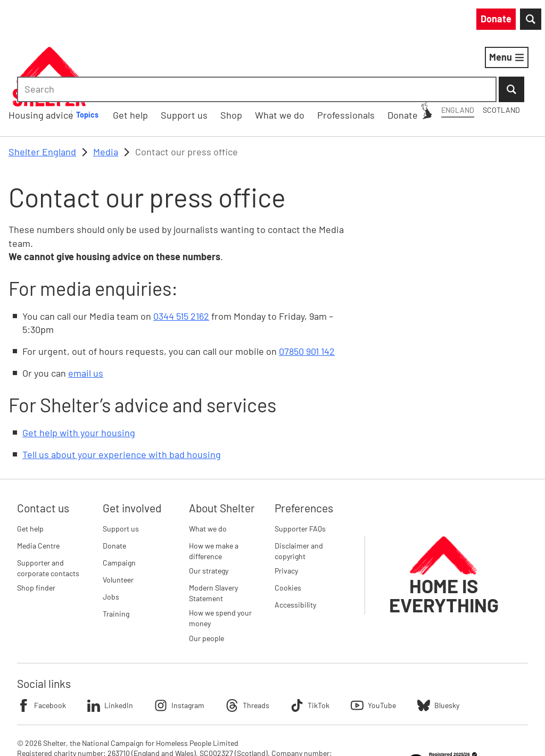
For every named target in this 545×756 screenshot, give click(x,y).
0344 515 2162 (181, 261)
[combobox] (446, 21)
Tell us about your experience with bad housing (122, 400)
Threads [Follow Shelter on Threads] (247, 650)
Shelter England (42, 96)
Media (106, 96)
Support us (121, 473)
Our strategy (209, 515)
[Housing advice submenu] (192, 60)
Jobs (111, 541)
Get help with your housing (79, 377)
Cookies (288, 532)
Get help (30, 473)
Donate (114, 490)
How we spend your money (220, 563)
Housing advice (140, 59)
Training (116, 558)
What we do (208, 473)
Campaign (119, 507)
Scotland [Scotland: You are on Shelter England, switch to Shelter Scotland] (352, 20)
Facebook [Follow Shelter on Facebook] (42, 650)
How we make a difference (214, 496)
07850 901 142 (307, 296)
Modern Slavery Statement (213, 538)
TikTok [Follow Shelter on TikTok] (310, 650)
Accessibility (295, 549)
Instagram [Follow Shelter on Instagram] (179, 650)
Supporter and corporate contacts (48, 513)
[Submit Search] (524, 21)
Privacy (286, 515)
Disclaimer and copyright (299, 496)
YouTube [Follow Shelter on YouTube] (373, 650)
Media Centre (38, 490)
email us (86, 318)
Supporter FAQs (300, 473)
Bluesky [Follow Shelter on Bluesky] (438, 650)
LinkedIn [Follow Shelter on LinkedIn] (110, 650)
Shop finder (36, 532)
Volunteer (118, 524)
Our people (207, 583)
